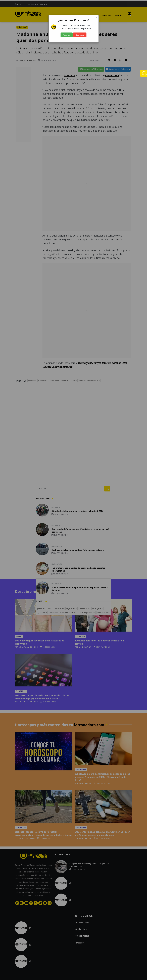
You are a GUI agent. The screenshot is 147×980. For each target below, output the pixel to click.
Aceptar (67, 35)
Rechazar (80, 35)
